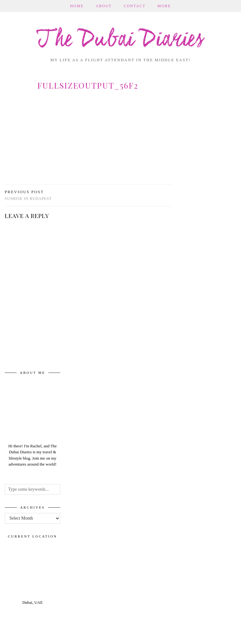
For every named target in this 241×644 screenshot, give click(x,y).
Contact (135, 6)
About (104, 6)
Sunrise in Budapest (28, 195)
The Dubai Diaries (120, 40)
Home (77, 6)
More (164, 6)
